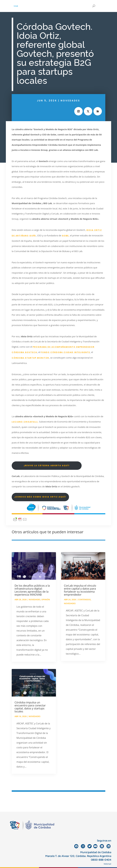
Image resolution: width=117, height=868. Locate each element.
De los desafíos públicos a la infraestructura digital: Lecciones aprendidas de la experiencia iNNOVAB (32, 590)
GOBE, (66, 236)
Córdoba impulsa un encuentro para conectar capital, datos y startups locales (30, 707)
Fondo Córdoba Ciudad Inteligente (65, 352)
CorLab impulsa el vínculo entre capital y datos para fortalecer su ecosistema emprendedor (80, 590)
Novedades (70, 101)
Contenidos (84, 599)
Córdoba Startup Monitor (30, 358)
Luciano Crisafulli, (25, 422)
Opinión (46, 599)
